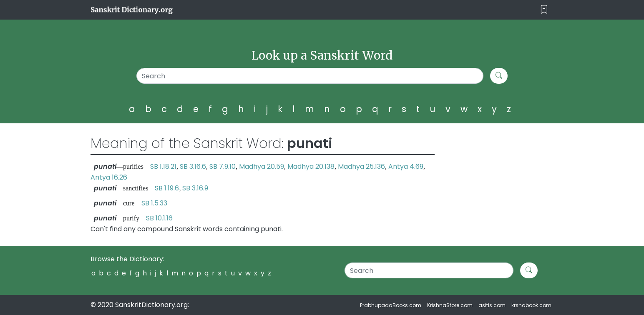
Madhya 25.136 (361, 166)
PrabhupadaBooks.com (391, 305)
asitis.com (492, 305)
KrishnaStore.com (450, 305)
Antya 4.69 (406, 166)
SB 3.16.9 (195, 188)
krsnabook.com (531, 305)
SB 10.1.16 (159, 218)
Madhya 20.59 (262, 166)
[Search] (310, 76)
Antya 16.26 (109, 177)
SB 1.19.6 (167, 188)
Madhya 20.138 (311, 166)
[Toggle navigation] (544, 10)
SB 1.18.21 (163, 166)
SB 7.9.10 (223, 166)
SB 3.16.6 (193, 166)
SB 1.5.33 (154, 203)
